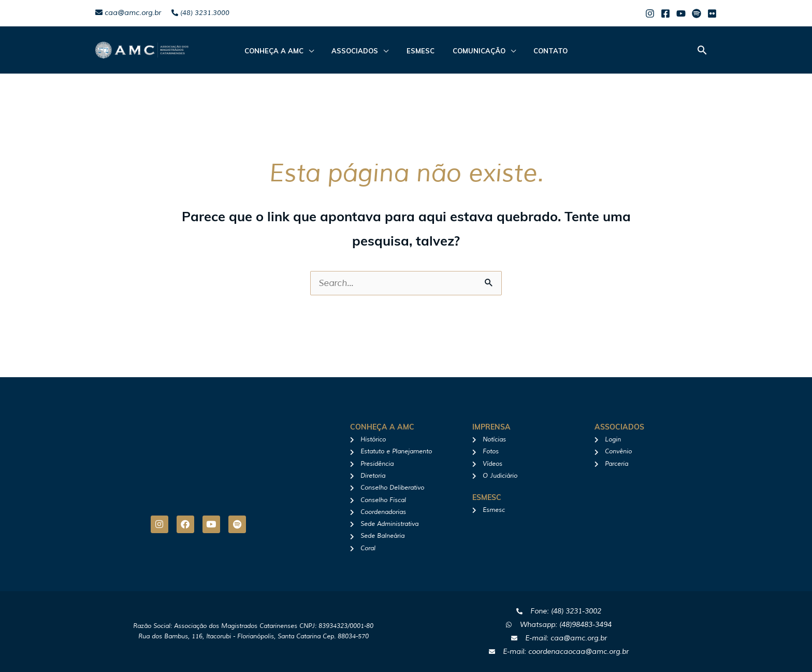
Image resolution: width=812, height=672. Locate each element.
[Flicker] (712, 13)
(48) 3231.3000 (200, 13)
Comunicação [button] (473, 51)
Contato (540, 51)
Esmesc (421, 51)
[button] (702, 50)
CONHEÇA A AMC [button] (285, 51)
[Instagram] (650, 13)
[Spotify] (697, 13)
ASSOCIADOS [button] (360, 51)
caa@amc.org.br (128, 13)
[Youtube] (681, 13)
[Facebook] (665, 13)
